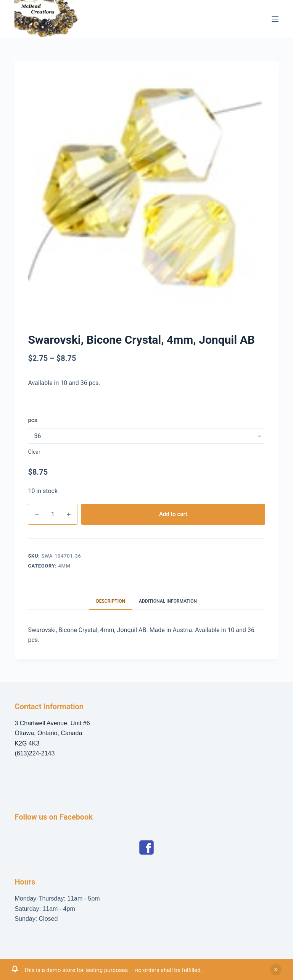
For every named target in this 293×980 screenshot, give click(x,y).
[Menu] (275, 19)
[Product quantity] (53, 514)
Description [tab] (111, 601)
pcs (32, 420)
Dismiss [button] (276, 970)
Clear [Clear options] (34, 452)
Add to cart (173, 514)
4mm (64, 566)
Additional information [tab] (168, 601)
